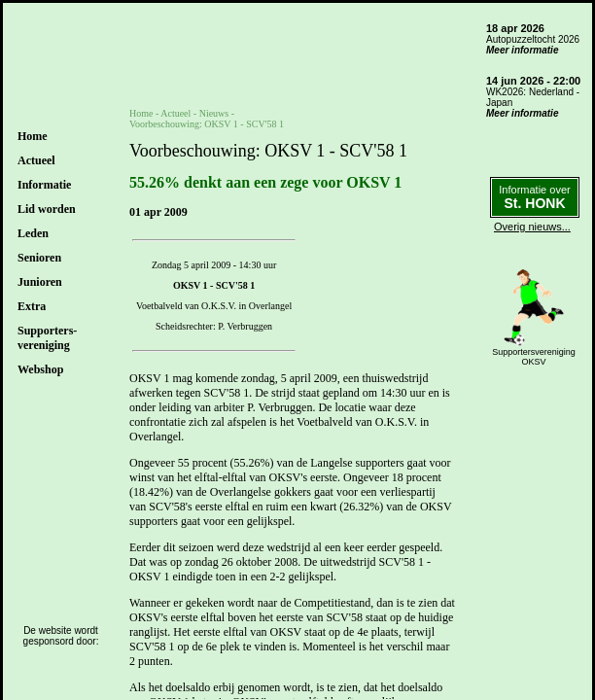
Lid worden (47, 209)
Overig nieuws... (532, 227)
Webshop (40, 369)
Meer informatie (522, 50)
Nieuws (214, 113)
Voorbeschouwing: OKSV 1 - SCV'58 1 (207, 124)
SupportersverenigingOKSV (534, 357)
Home (33, 136)
